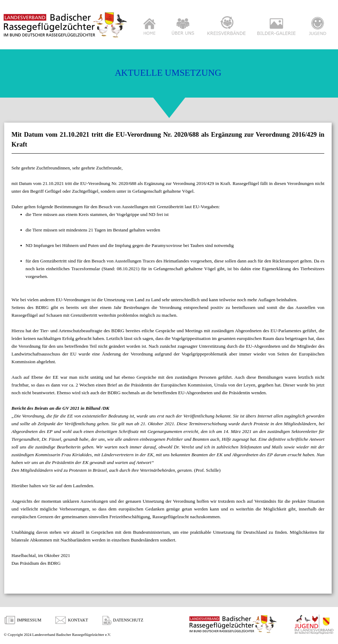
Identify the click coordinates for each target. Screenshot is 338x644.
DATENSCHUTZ (128, 620)
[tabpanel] (168, 360)
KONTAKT (78, 620)
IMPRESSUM (29, 620)
